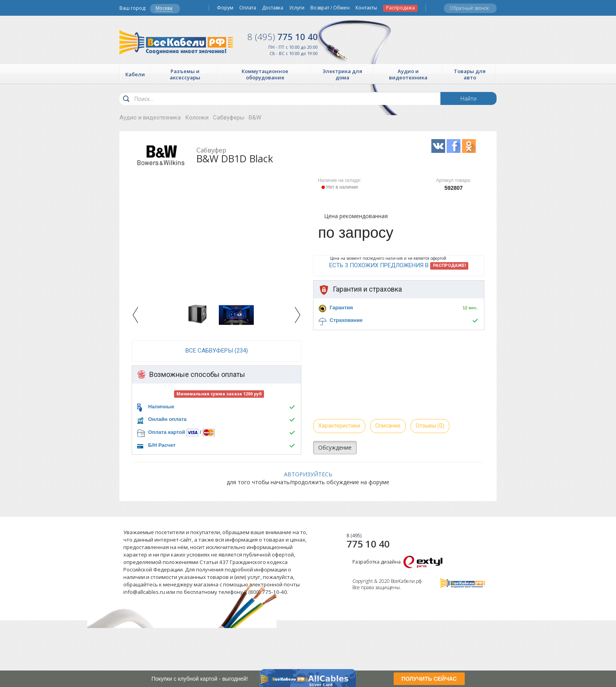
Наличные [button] (161, 407)
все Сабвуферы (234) (217, 351)
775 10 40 (283, 37)
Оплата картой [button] (167, 432)
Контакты (366, 8)
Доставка (273, 8)
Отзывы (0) (430, 426)
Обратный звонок (469, 8)
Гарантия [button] (341, 308)
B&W (255, 118)
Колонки (197, 118)
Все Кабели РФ (176, 42)
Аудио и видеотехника (150, 118)
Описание (388, 426)
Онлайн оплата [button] (167, 419)
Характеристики (339, 426)
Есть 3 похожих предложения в (399, 266)
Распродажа (401, 8)
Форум (225, 8)
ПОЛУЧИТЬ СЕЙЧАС (429, 679)
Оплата (248, 8)
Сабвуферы (229, 118)
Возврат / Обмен (330, 8)
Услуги (297, 8)
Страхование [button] (346, 320)
